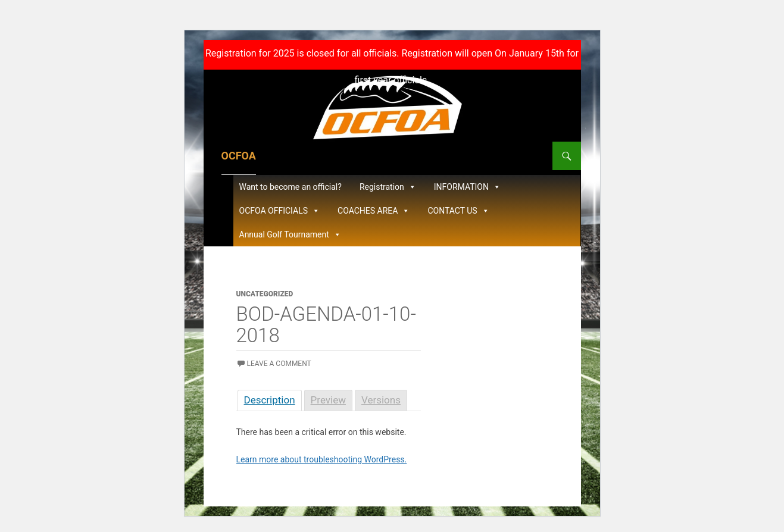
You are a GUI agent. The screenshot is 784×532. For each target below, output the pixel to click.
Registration (388, 187)
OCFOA (239, 156)
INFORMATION (467, 187)
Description (270, 400)
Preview (328, 400)
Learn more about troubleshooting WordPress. (322, 459)
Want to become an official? (291, 187)
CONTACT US (458, 211)
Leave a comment (279, 364)
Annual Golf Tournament (290, 234)
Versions (381, 400)
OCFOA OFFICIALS (280, 211)
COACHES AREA (374, 211)
